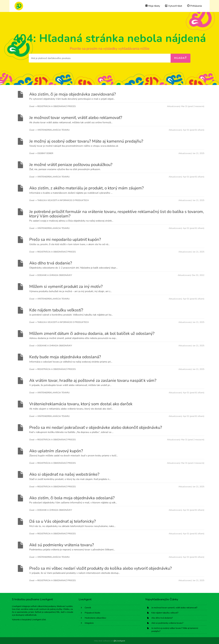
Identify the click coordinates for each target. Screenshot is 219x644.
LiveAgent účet (39, 620)
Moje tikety (153, 6)
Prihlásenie (195, 6)
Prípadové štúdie (92, 613)
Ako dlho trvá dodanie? (162, 618)
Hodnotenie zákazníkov (95, 618)
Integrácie (89, 623)
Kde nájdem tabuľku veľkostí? (165, 613)
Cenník (88, 608)
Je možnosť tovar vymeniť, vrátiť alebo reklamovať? (174, 608)
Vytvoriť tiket (174, 6)
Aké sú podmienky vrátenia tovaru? (167, 623)
